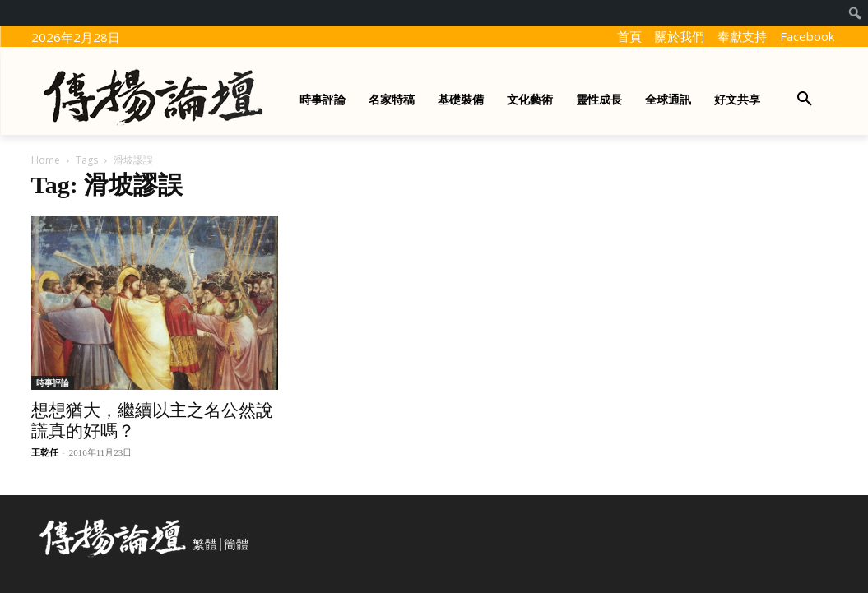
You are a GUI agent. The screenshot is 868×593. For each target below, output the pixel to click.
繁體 (205, 544)
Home (46, 160)
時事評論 (53, 382)
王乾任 (45, 452)
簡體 (236, 544)
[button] (805, 100)
